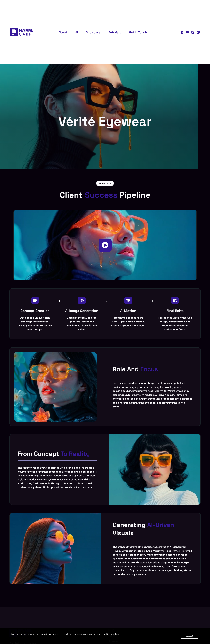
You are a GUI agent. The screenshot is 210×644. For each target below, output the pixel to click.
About (63, 32)
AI (77, 32)
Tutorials (115, 32)
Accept (190, 636)
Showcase (93, 32)
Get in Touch (138, 32)
